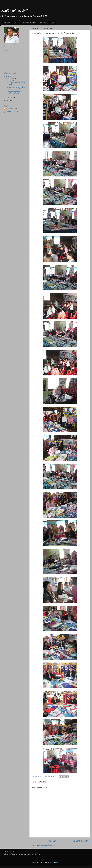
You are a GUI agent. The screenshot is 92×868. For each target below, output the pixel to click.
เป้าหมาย (43, 23)
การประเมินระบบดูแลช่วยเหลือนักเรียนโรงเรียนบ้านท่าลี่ (16, 83)
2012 (8, 76)
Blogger (57, 863)
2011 (8, 101)
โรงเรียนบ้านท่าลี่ (14, 11)
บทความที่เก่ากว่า (81, 841)
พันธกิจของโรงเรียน (29, 23)
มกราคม (11, 97)
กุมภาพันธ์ (11, 79)
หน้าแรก (7, 23)
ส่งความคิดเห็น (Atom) (48, 845)
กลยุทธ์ (52, 23)
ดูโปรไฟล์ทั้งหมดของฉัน (11, 112)
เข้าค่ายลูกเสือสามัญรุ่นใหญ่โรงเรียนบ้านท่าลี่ (16, 88)
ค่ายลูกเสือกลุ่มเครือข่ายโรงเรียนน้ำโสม (15, 93)
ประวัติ (16, 23)
